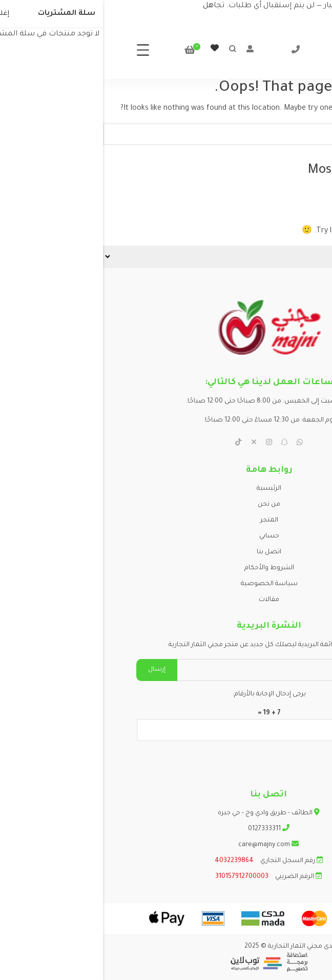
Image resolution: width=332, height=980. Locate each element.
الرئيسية (166, 489)
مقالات (166, 600)
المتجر (166, 521)
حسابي (166, 536)
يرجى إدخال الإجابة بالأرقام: (166, 694)
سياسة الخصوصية (166, 584)
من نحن (166, 505)
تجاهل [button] (111, 6)
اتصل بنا (166, 552)
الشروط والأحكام (166, 568)
